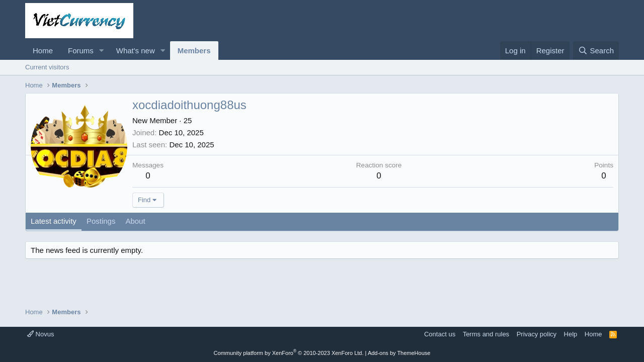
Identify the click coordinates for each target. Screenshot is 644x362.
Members (194, 51)
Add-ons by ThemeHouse (399, 353)
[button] (102, 51)
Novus (41, 334)
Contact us (440, 334)
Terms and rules (486, 334)
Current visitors (47, 67)
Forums (81, 51)
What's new (136, 51)
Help (571, 334)
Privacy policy (537, 334)
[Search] (596, 51)
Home (43, 51)
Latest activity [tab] (54, 221)
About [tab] (135, 221)
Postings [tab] (101, 221)
